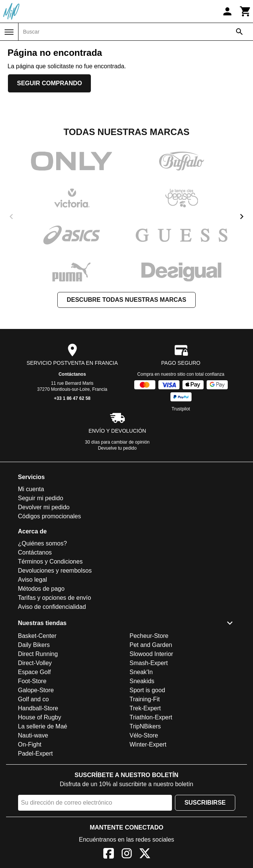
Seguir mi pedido (41, 498)
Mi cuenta (31, 489)
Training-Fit (145, 699)
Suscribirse (205, 803)
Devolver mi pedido (44, 507)
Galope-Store (36, 690)
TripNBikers (145, 726)
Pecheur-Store (149, 636)
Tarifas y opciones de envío (55, 598)
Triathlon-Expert (151, 717)
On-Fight (30, 744)
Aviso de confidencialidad (52, 607)
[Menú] (9, 32)
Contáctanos (72, 374)
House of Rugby (40, 717)
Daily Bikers (34, 645)
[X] (145, 855)
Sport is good (147, 690)
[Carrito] (245, 11)
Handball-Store (38, 708)
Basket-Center (37, 636)
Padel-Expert (36, 754)
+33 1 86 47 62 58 (72, 398)
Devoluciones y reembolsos (55, 571)
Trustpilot (181, 409)
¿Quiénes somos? (43, 543)
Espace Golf (34, 672)
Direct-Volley (35, 663)
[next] (242, 217)
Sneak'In (141, 672)
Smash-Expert (149, 663)
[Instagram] (127, 855)
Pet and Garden (151, 645)
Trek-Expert (145, 708)
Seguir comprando (49, 83)
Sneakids (142, 681)
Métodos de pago (41, 589)
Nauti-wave (33, 735)
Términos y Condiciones (51, 562)
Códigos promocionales (50, 516)
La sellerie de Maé (43, 726)
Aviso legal (33, 580)
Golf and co (34, 699)
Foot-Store (32, 681)
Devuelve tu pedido (117, 448)
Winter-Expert (148, 744)
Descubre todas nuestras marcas (126, 300)
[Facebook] (109, 855)
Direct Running (38, 654)
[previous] (11, 217)
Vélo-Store (144, 735)
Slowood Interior (152, 654)
